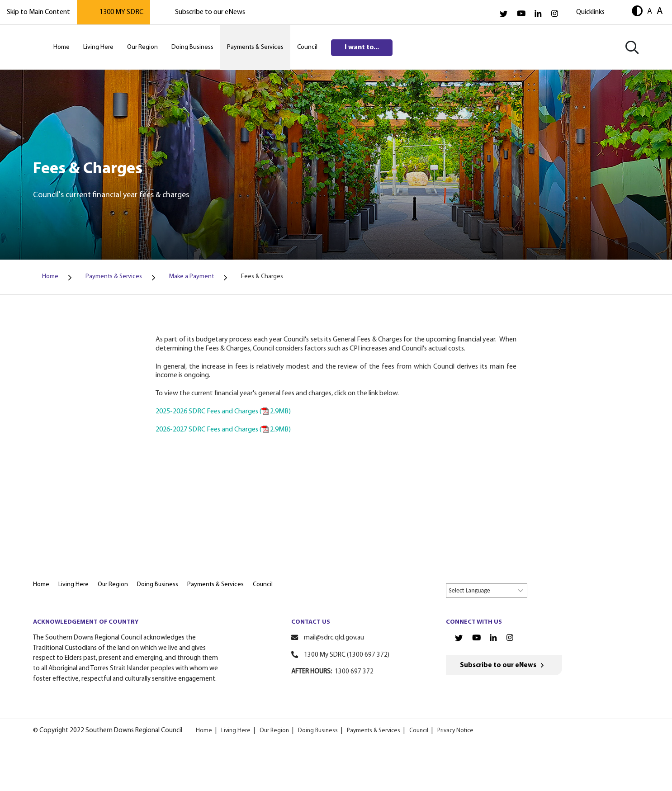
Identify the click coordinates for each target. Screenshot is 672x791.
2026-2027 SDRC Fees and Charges (223, 430)
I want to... (362, 47)
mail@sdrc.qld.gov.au (334, 638)
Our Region (274, 731)
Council (419, 731)
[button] (637, 12)
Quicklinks (590, 12)
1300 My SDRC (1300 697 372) (347, 655)
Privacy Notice (455, 731)
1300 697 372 (354, 672)
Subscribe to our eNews (210, 12)
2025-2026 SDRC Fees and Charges (223, 412)
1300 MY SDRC (121, 12)
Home (204, 731)
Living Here (236, 731)
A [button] (650, 11)
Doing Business (318, 731)
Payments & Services (374, 731)
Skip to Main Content (38, 12)
